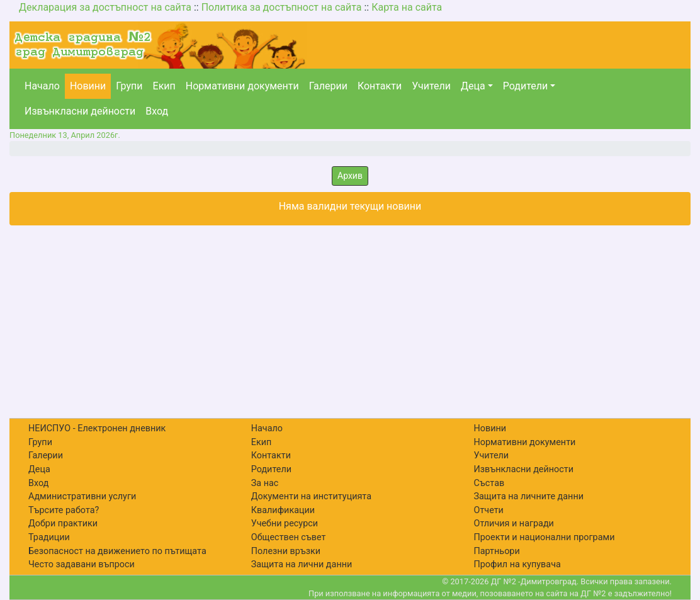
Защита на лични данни (302, 564)
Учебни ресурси (285, 524)
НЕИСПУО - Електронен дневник (97, 428)
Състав (489, 483)
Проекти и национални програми (545, 537)
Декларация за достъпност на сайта (105, 7)
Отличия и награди (514, 524)
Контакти (380, 86)
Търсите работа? (64, 510)
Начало (42, 86)
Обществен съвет (289, 537)
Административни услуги (82, 496)
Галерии (328, 86)
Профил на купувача (517, 564)
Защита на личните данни (529, 496)
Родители (525, 86)
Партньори (497, 551)
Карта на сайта (407, 7)
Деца (473, 86)
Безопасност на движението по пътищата (117, 551)
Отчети (489, 510)
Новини (88, 86)
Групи (129, 86)
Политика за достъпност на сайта (282, 7)
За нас (265, 483)
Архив (350, 176)
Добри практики (63, 524)
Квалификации (283, 510)
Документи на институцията (311, 496)
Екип (164, 86)
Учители (431, 86)
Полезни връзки (286, 551)
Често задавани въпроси (82, 564)
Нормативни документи (242, 86)
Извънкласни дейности (80, 111)
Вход (157, 111)
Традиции (49, 537)
